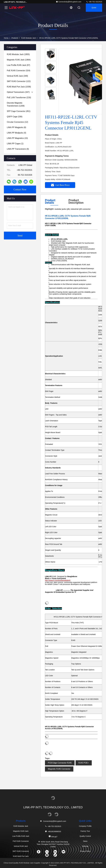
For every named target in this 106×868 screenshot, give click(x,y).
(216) (19, 97)
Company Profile (85, 826)
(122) (19, 81)
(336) (15, 117)
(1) (15, 144)
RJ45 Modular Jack (29, 38)
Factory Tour (85, 831)
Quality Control (85, 836)
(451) (19, 111)
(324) (19, 71)
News (85, 841)
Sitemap (85, 846)
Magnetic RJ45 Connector (59, 769)
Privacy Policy (85, 851)
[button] (52, 98)
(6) (18, 149)
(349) (17, 76)
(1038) (19, 87)
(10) (17, 138)
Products (15, 38)
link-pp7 (53, 836)
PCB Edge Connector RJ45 (60, 763)
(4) (16, 133)
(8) (16, 127)
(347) (18, 92)
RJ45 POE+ (84, 763)
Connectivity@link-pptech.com (69, 2)
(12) (17, 122)
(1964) (19, 60)
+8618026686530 (53, 831)
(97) (18, 65)
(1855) (18, 54)
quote (94, 8)
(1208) (16, 104)
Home (6, 38)
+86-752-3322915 (94, 2)
